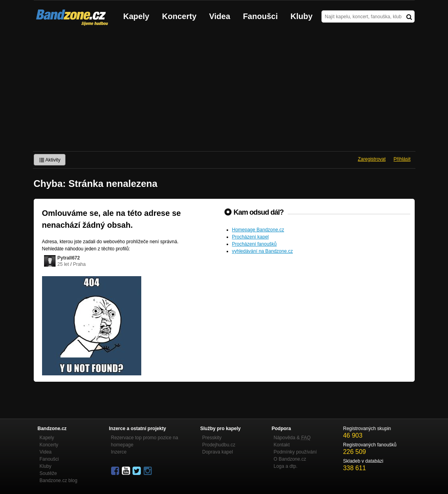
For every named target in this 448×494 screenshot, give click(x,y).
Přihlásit (402, 159)
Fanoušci (260, 16)
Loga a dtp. (286, 466)
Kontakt (282, 445)
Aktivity (50, 160)
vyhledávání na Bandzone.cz (262, 251)
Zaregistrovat (372, 159)
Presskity (212, 438)
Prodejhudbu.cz (219, 445)
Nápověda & (292, 438)
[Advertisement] (224, 92)
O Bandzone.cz (290, 459)
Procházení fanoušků (255, 244)
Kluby (302, 16)
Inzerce (119, 452)
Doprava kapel (218, 452)
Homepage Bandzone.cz (258, 230)
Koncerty (179, 16)
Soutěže (48, 473)
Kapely (137, 16)
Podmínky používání (295, 452)
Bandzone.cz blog (59, 481)
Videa (220, 16)
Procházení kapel (251, 237)
